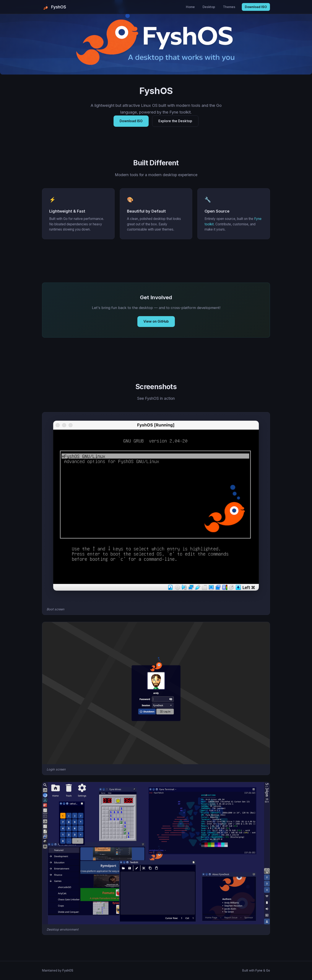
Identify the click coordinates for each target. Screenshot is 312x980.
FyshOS (68, 970)
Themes (229, 7)
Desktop (209, 7)
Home (190, 7)
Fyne (259, 970)
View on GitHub (156, 321)
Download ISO (256, 7)
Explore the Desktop (175, 121)
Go (268, 970)
